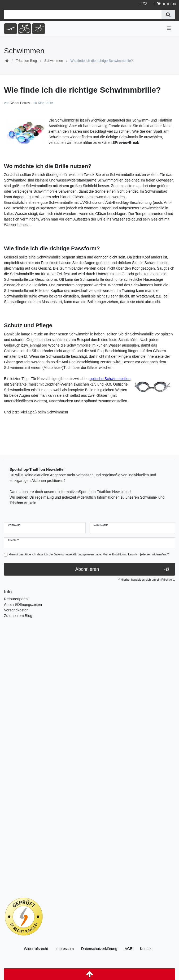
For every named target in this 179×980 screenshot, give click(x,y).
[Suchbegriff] (83, 15)
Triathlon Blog (27, 61)
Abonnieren (122, 569)
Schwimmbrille (67, 120)
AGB (129, 949)
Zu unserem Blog (18, 616)
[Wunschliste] (143, 4)
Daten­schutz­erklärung (99, 949)
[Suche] (168, 15)
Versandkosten (16, 610)
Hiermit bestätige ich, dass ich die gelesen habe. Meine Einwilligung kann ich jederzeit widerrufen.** (89, 554)
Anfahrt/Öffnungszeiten (23, 605)
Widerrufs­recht (36, 949)
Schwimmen (54, 61)
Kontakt (146, 949)
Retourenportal (16, 599)
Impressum (65, 949)
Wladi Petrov (20, 103)
